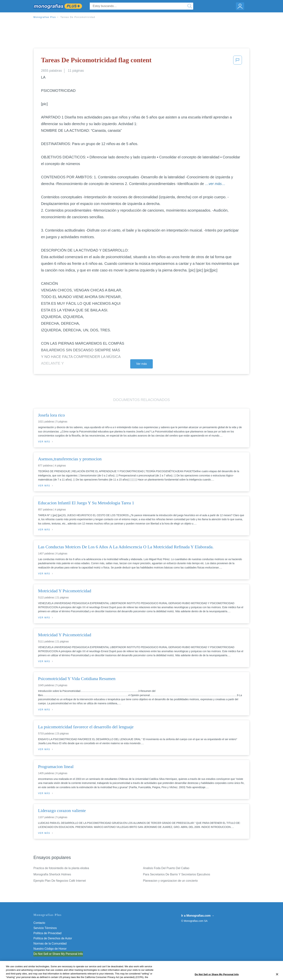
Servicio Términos (45, 928)
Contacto (39, 923)
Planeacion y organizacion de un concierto (170, 881)
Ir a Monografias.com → (198, 916)
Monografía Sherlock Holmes (52, 874)
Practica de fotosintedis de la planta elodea (61, 868)
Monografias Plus (45, 17)
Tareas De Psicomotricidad (78, 17)
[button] (238, 61)
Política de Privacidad (47, 933)
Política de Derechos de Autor (53, 938)
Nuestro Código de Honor (50, 949)
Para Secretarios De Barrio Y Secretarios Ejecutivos (177, 874)
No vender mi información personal (56, 954)
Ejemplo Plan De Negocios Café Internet (60, 881)
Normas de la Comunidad (50, 944)
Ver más (141, 364)
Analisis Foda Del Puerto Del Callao (166, 868)
